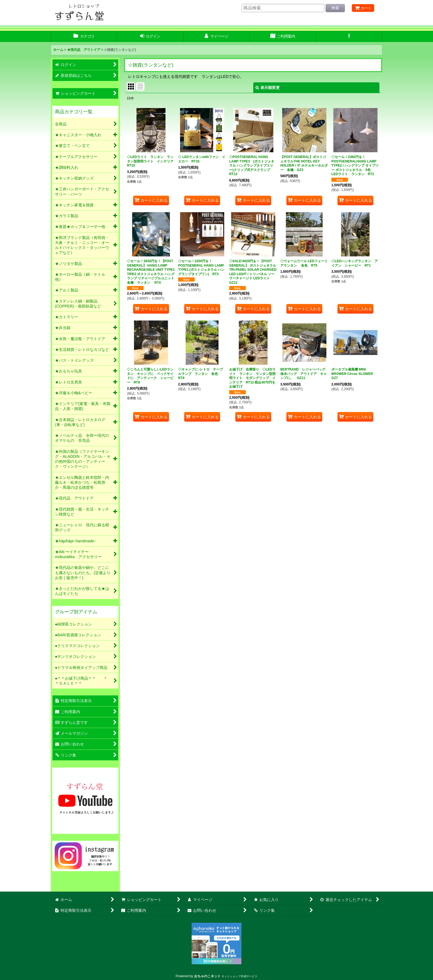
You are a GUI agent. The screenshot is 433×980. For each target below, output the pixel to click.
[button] (349, 36)
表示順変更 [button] (268, 88)
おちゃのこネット (207, 976)
